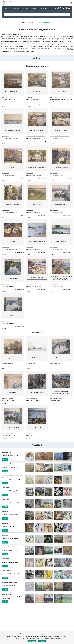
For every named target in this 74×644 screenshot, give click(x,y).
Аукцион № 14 (5, 173)
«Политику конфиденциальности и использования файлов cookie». (37, 638)
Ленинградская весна (7, 364)
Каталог (5, 459)
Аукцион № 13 (54, 97)
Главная (7, 8)
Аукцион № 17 (54, 247)
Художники (34, 8)
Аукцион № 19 (30, 284)
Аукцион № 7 (29, 97)
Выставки (16, 8)
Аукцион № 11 (30, 173)
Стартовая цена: (42, 104)
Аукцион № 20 (54, 210)
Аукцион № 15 (30, 247)
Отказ (42, 641)
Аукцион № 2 (5, 97)
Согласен (32, 641)
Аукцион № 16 (5, 247)
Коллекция (43, 8)
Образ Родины (30, 433)
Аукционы (25, 8)
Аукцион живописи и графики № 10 (35, 136)
